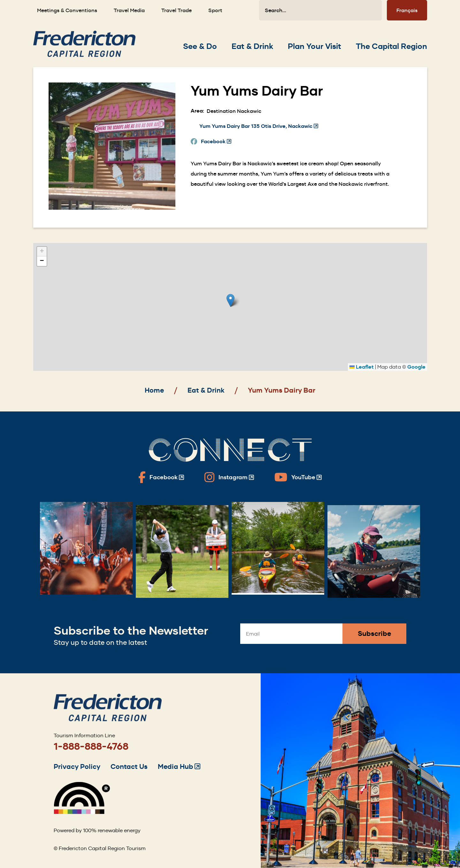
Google (416, 367)
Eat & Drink (206, 390)
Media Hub (179, 766)
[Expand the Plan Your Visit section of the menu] (314, 46)
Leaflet (362, 367)
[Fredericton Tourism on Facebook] (161, 477)
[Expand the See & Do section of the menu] (200, 46)
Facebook (216, 142)
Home (154, 390)
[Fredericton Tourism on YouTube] (298, 477)
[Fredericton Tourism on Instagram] (229, 477)
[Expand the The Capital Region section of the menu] (391, 46)
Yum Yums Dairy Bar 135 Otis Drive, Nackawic (259, 126)
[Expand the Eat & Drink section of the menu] (252, 46)
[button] (230, 300)
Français (407, 10)
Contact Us (129, 766)
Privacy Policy (77, 766)
